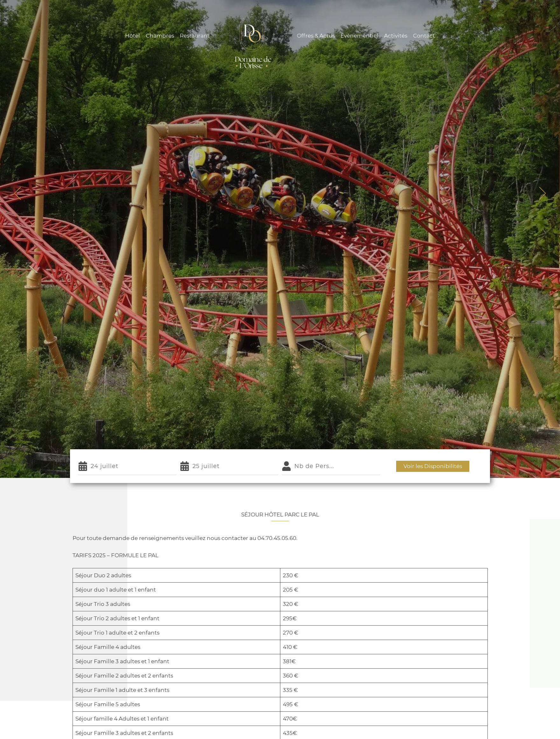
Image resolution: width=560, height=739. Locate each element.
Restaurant (195, 36)
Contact (424, 36)
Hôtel (133, 36)
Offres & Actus (316, 36)
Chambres (160, 36)
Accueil (246, 260)
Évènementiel (359, 36)
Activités (396, 36)
